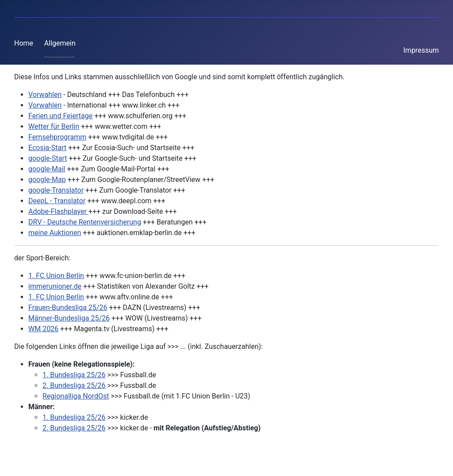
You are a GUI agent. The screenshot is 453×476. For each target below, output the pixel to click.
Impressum (421, 50)
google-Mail (47, 169)
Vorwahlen (45, 95)
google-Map (47, 180)
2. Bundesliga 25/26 (74, 385)
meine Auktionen (55, 233)
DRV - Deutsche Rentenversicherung (85, 222)
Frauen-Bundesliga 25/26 (68, 308)
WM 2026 (43, 329)
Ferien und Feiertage (60, 116)
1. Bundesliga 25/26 (74, 375)
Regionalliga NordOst (76, 396)
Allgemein (60, 43)
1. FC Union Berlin (56, 276)
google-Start (48, 158)
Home (24, 43)
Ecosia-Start (47, 148)
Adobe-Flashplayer (58, 211)
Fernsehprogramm (57, 137)
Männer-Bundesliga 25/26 (69, 318)
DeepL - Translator (57, 201)
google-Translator (56, 190)
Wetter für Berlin (54, 126)
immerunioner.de (55, 286)
